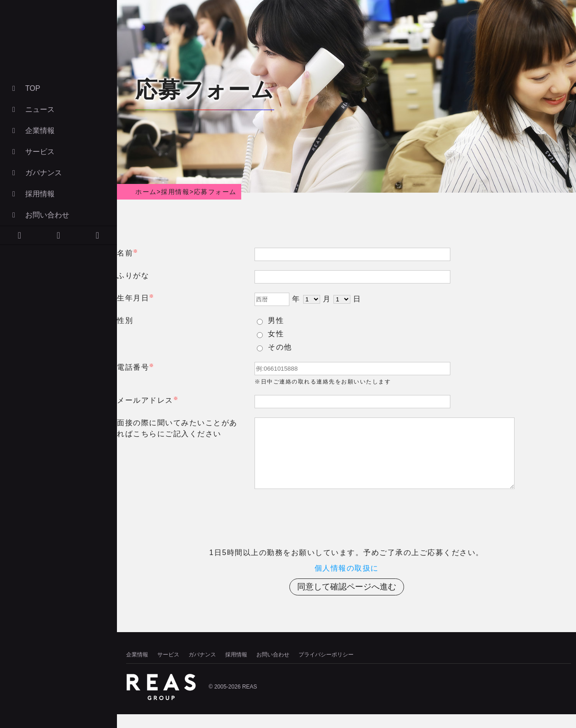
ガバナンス (36, 173)
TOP (25, 88)
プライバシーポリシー (326, 668)
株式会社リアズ (57, 44)
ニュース (32, 109)
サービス (32, 152)
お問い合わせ (39, 215)
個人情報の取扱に (347, 582)
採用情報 (32, 194)
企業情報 (32, 131)
